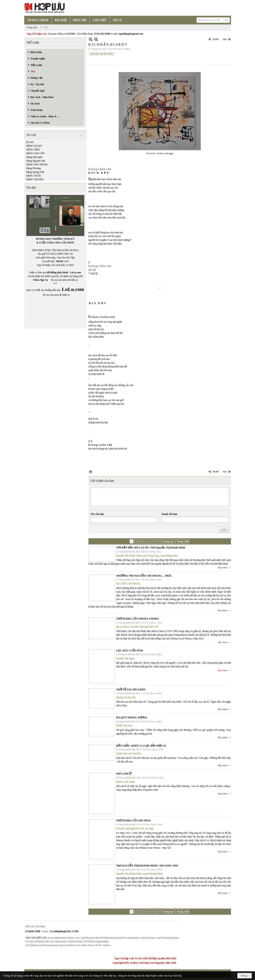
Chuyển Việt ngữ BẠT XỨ (144, 627)
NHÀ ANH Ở (124, 774)
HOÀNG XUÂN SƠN (102, 54)
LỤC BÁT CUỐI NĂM (130, 650)
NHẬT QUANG (124, 726)
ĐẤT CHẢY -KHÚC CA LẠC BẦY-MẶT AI (141, 746)
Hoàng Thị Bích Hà (126, 697)
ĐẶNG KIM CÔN (36, 153)
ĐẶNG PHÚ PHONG (37, 165)
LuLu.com (75, 272)
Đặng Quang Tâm (35, 172)
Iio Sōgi (149, 829)
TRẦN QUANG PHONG (129, 754)
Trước (216, 39)
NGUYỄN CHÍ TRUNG (128, 584)
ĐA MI (30, 142)
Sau (225, 39)
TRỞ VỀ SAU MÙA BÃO (131, 689)
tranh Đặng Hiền (169, 556)
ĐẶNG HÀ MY (34, 146)
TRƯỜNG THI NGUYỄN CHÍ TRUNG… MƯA (144, 576)
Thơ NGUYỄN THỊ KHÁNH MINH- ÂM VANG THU (147, 866)
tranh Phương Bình (153, 874)
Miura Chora (123, 627)
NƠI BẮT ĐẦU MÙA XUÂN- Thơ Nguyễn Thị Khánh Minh (151, 547)
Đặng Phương (34, 168)
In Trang (91, 472)
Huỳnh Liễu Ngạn (126, 658)
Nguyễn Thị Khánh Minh (129, 556)
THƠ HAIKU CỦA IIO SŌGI (134, 820)
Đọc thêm (223, 567)
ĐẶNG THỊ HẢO (35, 179)
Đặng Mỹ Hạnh (34, 157)
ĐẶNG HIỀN (33, 150)
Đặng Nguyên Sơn (36, 161)
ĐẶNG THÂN (34, 176)
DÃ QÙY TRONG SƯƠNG (132, 717)
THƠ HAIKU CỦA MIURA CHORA (138, 619)
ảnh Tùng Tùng (151, 556)
